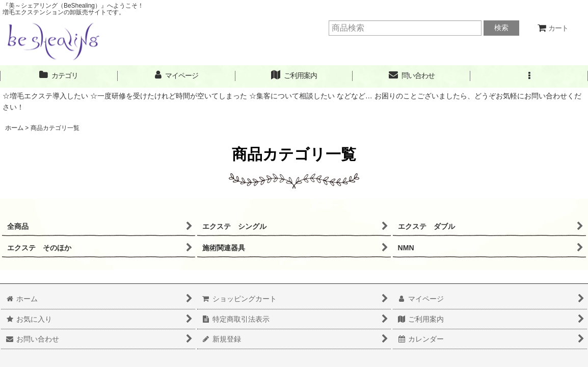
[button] (529, 76)
